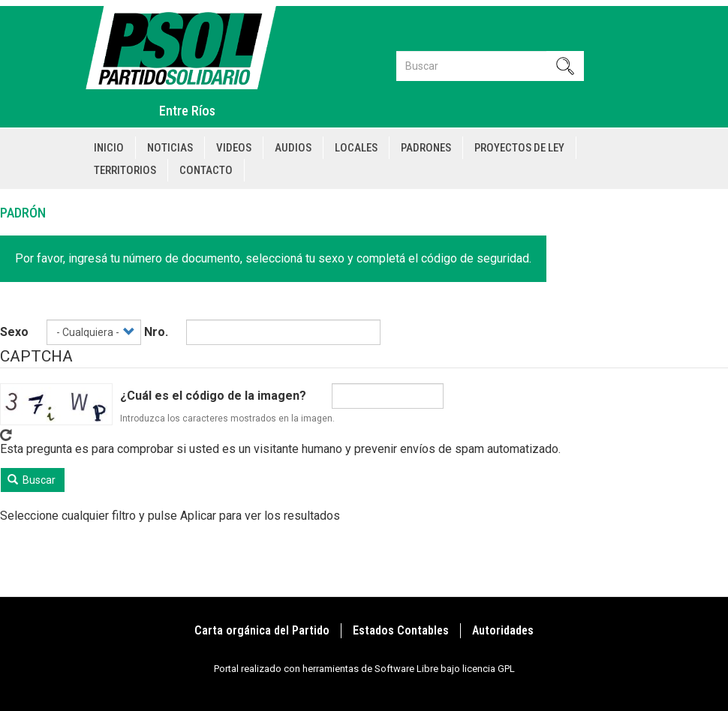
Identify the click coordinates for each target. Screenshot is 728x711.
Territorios (125, 170)
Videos (234, 148)
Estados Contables (401, 630)
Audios (293, 148)
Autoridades (503, 630)
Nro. (156, 332)
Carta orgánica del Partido (262, 630)
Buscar (32, 480)
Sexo (14, 332)
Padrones (426, 148)
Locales (356, 148)
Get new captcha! (6, 435)
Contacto (206, 170)
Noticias (170, 148)
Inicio (109, 148)
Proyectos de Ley (519, 148)
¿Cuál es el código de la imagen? (213, 396)
